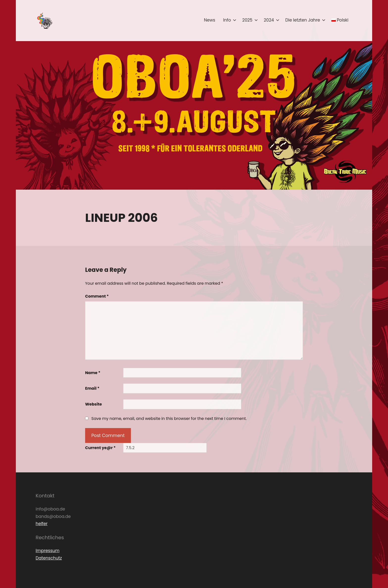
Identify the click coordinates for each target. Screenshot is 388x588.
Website (94, 404)
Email (92, 388)
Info (229, 20)
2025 (249, 20)
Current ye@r (100, 448)
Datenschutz (49, 558)
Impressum (48, 551)
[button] (44, 21)
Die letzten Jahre (304, 20)
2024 (271, 20)
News (209, 20)
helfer (42, 524)
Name (93, 373)
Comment (97, 296)
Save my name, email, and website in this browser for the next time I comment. (169, 419)
